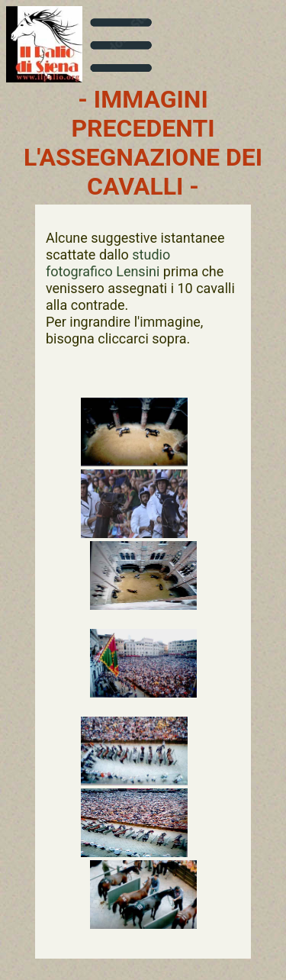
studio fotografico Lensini (108, 263)
